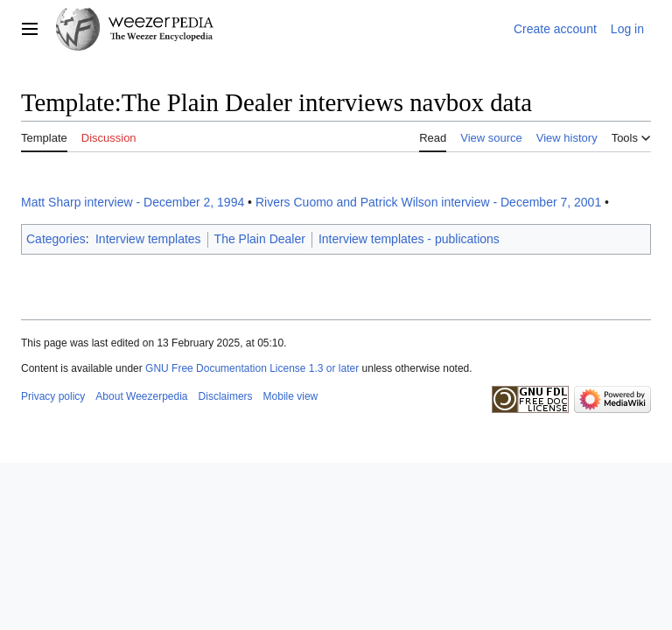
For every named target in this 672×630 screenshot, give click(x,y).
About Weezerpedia (141, 396)
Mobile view (291, 396)
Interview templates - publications (409, 239)
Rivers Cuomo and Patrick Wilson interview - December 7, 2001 (428, 202)
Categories (56, 239)
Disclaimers (226, 396)
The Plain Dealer (260, 239)
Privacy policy (53, 396)
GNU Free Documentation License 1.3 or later (252, 368)
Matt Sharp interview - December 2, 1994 (133, 202)
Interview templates (148, 239)
